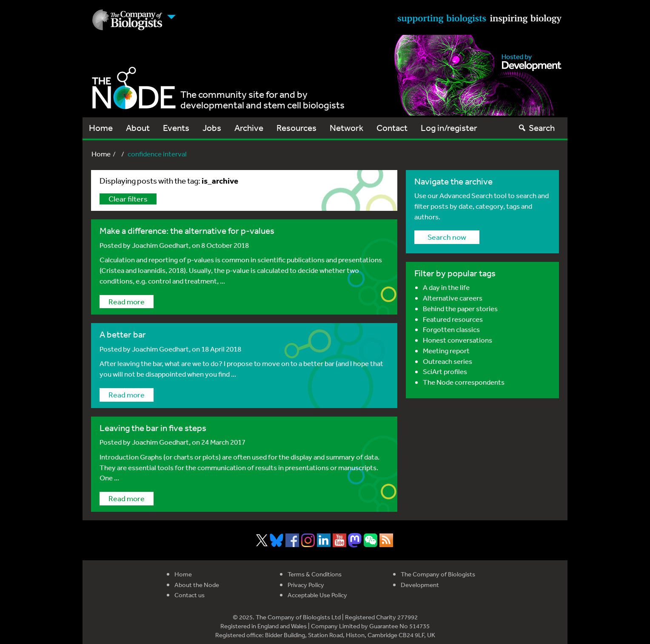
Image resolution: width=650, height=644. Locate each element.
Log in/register (449, 128)
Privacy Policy (306, 585)
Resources (296, 128)
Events (176, 128)
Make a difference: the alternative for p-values (187, 231)
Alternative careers (453, 298)
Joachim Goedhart (160, 245)
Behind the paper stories (460, 308)
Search (536, 128)
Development (420, 585)
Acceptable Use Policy (317, 595)
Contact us (190, 595)
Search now (447, 237)
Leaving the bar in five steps (153, 428)
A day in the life (446, 287)
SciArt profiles (445, 371)
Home (101, 128)
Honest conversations (458, 340)
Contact (392, 128)
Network (346, 128)
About (138, 128)
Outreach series (448, 361)
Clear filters (128, 199)
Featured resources (453, 319)
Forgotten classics (451, 329)
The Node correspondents (464, 382)
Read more (127, 301)
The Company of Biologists (438, 574)
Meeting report (446, 350)
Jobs (212, 128)
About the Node (197, 585)
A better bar (123, 334)
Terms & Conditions (315, 574)
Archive (249, 128)
